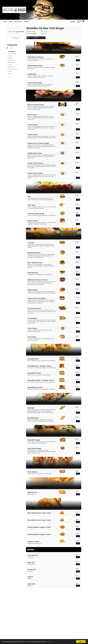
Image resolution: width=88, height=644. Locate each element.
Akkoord (81, 642)
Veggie (10, 65)
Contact (26, 22)
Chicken (10, 56)
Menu (11, 22)
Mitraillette (11, 63)
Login (72, 22)
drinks (10, 74)
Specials (10, 58)
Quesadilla (11, 60)
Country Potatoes (13, 69)
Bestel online (18, 22)
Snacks (10, 71)
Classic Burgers (12, 54)
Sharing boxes (12, 67)
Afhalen (31, 38)
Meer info (49, 642)
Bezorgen (41, 38)
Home (5, 22)
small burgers (12, 51)
